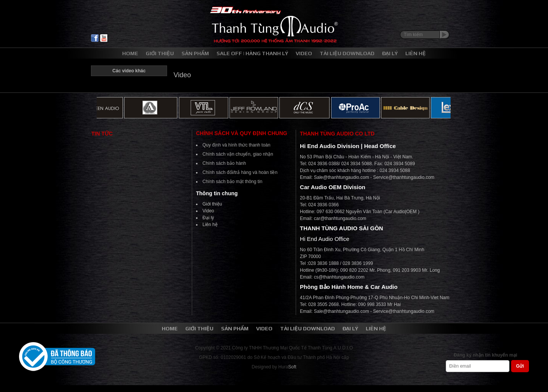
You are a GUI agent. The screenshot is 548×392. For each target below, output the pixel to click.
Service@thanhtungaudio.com (404, 177)
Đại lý (208, 218)
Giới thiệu (212, 204)
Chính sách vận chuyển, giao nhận (238, 154)
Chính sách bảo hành (224, 163)
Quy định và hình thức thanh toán (236, 145)
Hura (287, 367)
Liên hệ (210, 225)
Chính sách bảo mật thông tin (232, 182)
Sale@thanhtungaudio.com (342, 177)
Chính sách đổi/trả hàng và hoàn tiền (240, 172)
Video (208, 211)
